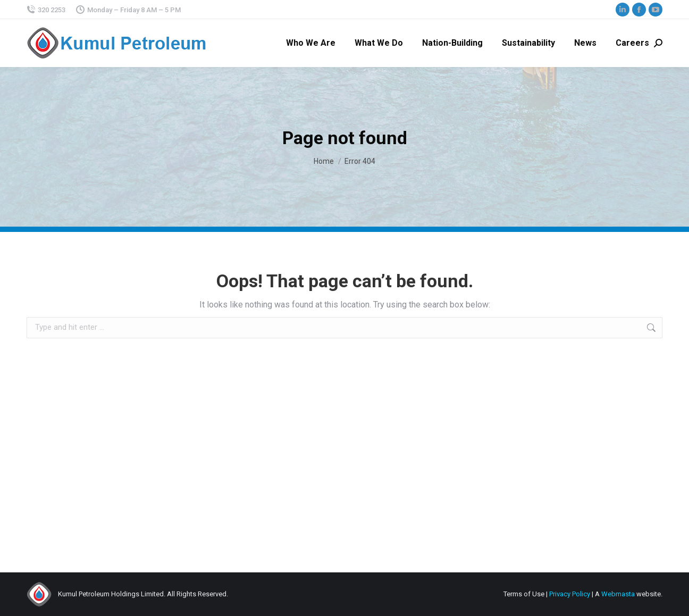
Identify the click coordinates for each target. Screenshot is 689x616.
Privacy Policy (570, 594)
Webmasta (618, 594)
